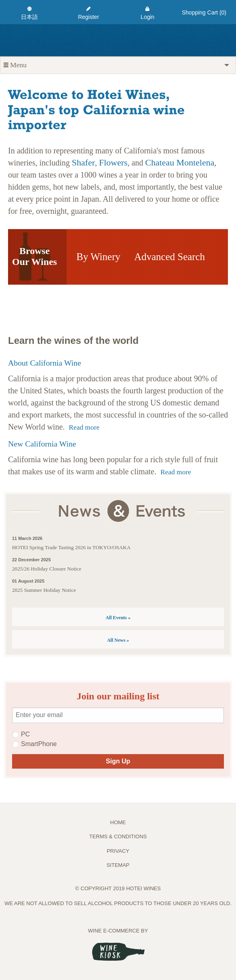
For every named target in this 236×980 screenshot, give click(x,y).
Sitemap (118, 865)
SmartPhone (34, 744)
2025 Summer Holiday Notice (44, 590)
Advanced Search (170, 257)
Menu (15, 65)
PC (21, 734)
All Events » (118, 618)
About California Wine (45, 363)
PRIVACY (118, 851)
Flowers (113, 162)
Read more (84, 427)
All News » (118, 640)
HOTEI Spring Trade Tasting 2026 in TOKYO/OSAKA (71, 547)
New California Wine (42, 444)
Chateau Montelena (180, 162)
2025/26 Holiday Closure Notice (47, 569)
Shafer (83, 162)
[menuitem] (30, 12)
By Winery (98, 257)
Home (118, 822)
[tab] (118, 65)
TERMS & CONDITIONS (118, 836)
